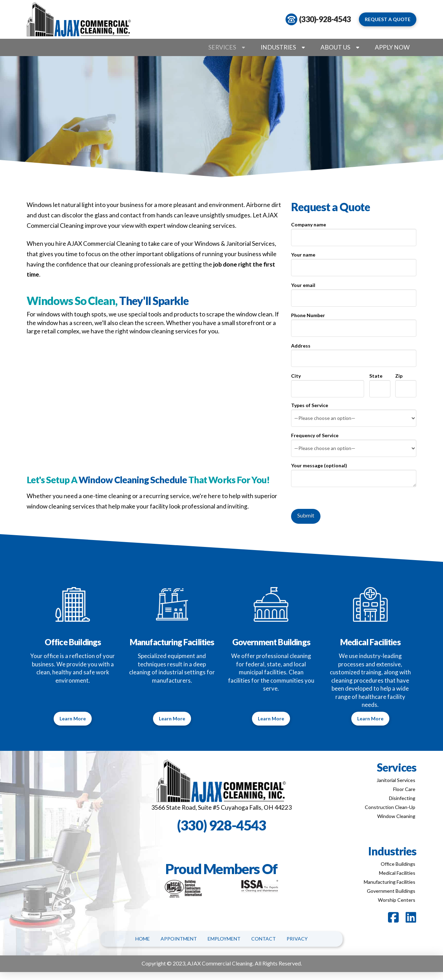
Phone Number (354, 322)
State (380, 383)
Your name (354, 262)
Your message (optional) (354, 470)
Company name (354, 231)
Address (354, 353)
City (328, 383)
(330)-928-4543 (325, 19)
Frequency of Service (354, 442)
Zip (406, 383)
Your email (354, 292)
